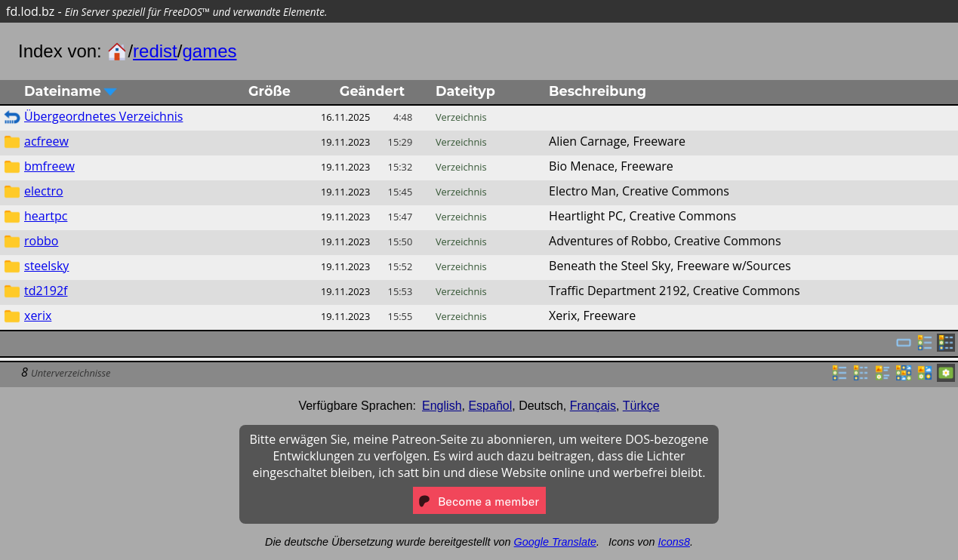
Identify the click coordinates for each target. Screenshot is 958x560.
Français (593, 406)
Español (490, 406)
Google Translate (555, 542)
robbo (41, 241)
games (209, 51)
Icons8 (674, 542)
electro (44, 191)
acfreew (46, 141)
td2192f (46, 291)
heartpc (46, 216)
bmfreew (49, 166)
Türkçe (641, 406)
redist (155, 51)
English (442, 406)
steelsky (46, 266)
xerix (38, 315)
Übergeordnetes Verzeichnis (103, 116)
